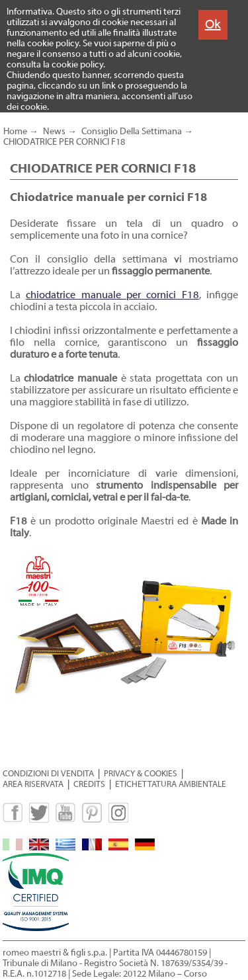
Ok (213, 24)
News (54, 132)
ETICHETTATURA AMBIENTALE (171, 784)
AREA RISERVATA (33, 784)
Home (15, 132)
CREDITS (89, 784)
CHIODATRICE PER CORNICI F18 (64, 142)
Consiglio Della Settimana (132, 132)
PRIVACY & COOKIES (141, 773)
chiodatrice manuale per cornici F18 (112, 295)
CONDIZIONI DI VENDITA (48, 773)
